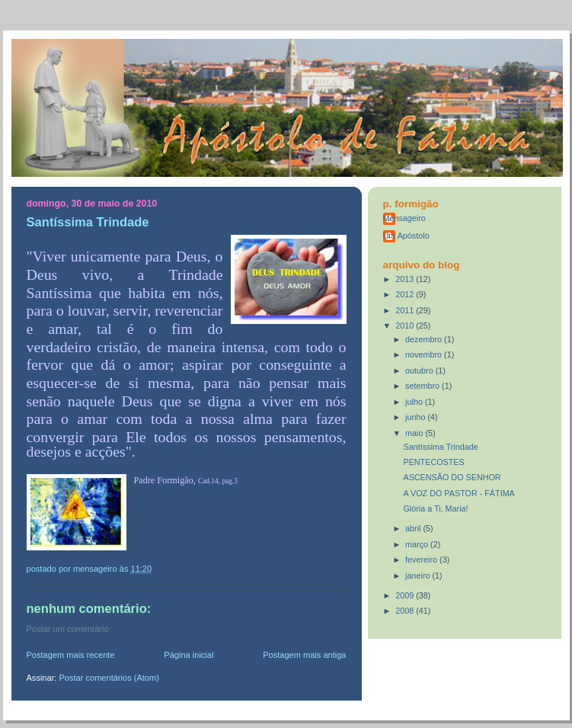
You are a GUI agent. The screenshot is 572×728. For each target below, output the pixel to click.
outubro (420, 370)
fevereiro (422, 560)
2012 (406, 294)
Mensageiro (404, 218)
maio (415, 433)
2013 (406, 279)
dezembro (425, 339)
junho (416, 417)
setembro (423, 386)
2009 (406, 595)
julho (415, 402)
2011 (406, 310)
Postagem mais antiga (304, 655)
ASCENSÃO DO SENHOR (452, 477)
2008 (406, 611)
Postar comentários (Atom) (109, 678)
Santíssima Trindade (440, 447)
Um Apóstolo (406, 236)
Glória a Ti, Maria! (435, 508)
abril (414, 528)
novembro (425, 354)
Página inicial (189, 655)
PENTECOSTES (433, 462)
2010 (406, 326)
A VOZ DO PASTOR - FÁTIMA (459, 493)
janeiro (419, 576)
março (418, 544)
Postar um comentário (68, 629)
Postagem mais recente (71, 655)
